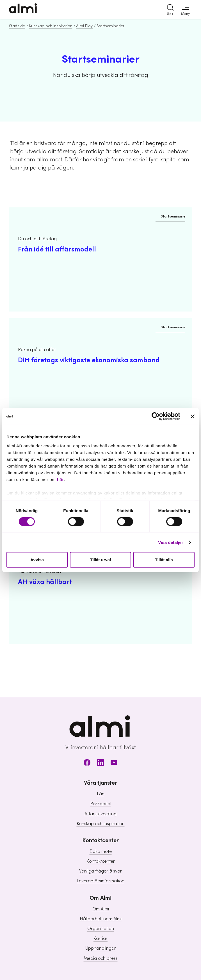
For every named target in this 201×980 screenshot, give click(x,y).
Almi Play (84, 26)
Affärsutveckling (100, 814)
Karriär (100, 938)
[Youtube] (114, 763)
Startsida (17, 26)
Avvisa (37, 560)
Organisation (101, 929)
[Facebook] (87, 763)
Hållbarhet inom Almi (101, 919)
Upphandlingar (101, 948)
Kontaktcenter (101, 861)
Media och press (101, 958)
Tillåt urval (101, 560)
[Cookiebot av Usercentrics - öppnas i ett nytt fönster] (156, 416)
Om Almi (101, 909)
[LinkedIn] (100, 763)
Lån (101, 794)
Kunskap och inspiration (51, 26)
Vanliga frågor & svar (100, 871)
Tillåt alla (164, 560)
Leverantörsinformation (100, 881)
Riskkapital (101, 804)
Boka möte (101, 851)
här (60, 479)
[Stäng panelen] (193, 416)
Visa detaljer (171, 542)
